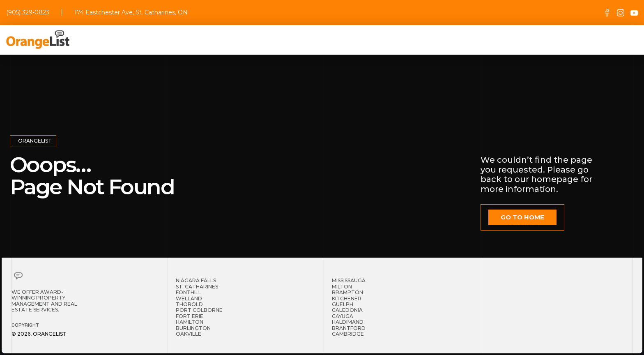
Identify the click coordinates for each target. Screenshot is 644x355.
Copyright (25, 325)
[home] (38, 40)
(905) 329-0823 (28, 12)
